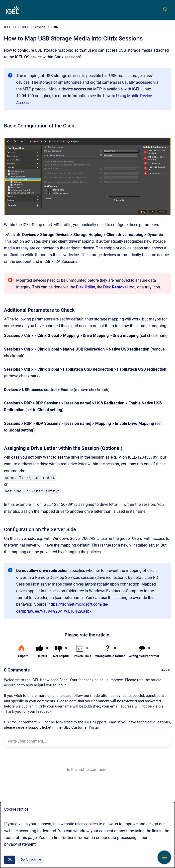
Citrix (55, 27)
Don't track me (31, 859)
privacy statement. (20, 844)
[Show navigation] (164, 857)
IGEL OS (10, 27)
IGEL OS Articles (34, 27)
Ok (10, 859)
